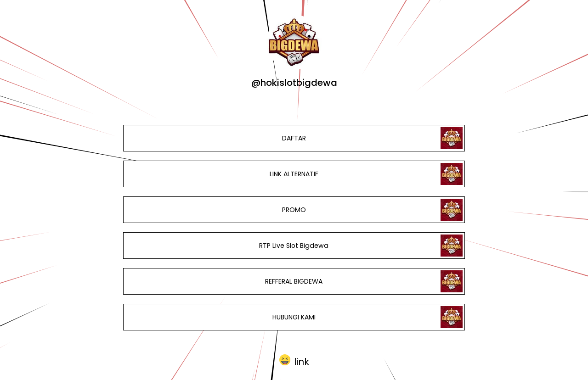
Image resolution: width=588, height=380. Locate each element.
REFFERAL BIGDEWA (294, 281)
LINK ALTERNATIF (294, 174)
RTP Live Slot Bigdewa (294, 246)
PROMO (294, 210)
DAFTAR (294, 138)
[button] (294, 360)
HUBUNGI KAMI (294, 317)
